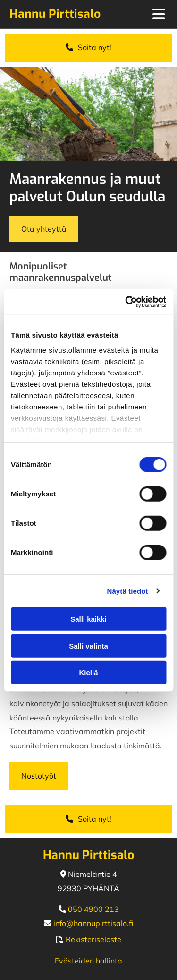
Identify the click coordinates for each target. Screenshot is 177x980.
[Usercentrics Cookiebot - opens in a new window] (126, 302)
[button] (88, 48)
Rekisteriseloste (93, 939)
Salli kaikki (88, 619)
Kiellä (88, 672)
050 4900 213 (93, 909)
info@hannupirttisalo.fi (93, 923)
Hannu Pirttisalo (55, 14)
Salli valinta (88, 646)
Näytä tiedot (128, 591)
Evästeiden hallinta (88, 961)
